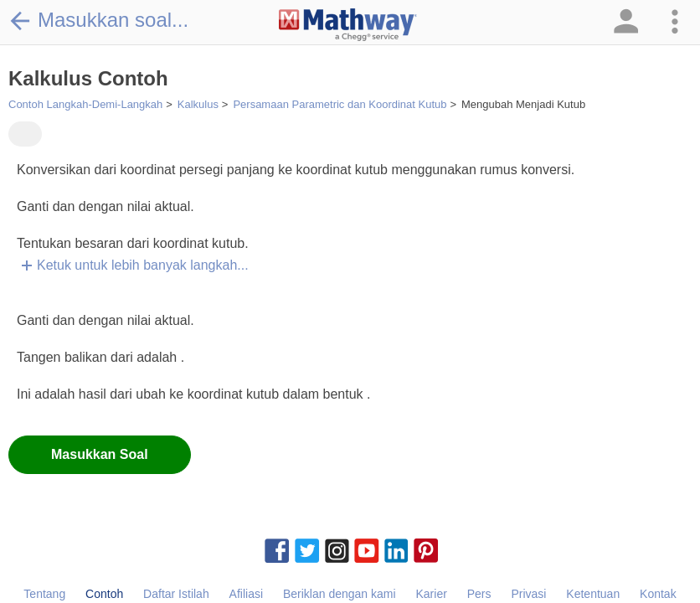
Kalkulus (198, 104)
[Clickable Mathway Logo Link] (348, 25)
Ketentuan (593, 594)
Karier (431, 594)
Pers (479, 594)
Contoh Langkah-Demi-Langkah (85, 104)
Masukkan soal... (98, 20)
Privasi (528, 594)
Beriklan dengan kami (340, 594)
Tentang (44, 594)
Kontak (658, 594)
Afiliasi (246, 594)
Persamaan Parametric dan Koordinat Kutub (340, 104)
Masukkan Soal (100, 454)
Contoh (104, 594)
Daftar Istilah (176, 594)
